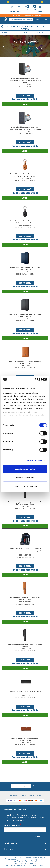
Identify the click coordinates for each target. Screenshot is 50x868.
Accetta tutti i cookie (25, 469)
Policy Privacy (10, 866)
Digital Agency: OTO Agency (35, 866)
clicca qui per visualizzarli (34, 15)
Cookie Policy (20, 866)
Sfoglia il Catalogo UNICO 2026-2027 (25, 2)
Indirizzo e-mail (12, 825)
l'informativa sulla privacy (25, 815)
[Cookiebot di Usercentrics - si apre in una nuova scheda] (36, 379)
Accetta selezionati (25, 478)
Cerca (35, 786)
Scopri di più (25, 96)
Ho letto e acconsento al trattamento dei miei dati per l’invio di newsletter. (26, 818)
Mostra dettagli (35, 460)
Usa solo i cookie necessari (25, 486)
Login (25, 104)
